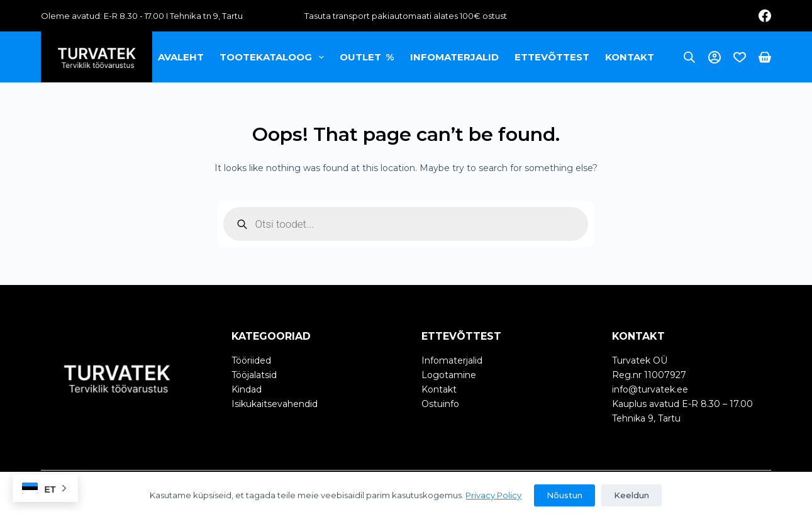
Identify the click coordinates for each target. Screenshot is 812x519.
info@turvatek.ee (650, 389)
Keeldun (631, 495)
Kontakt (630, 57)
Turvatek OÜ (640, 360)
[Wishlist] (740, 57)
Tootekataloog (274, 57)
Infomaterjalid (454, 57)
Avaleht (181, 57)
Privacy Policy (493, 495)
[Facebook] (765, 16)
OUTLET (367, 57)
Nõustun (565, 495)
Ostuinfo (440, 404)
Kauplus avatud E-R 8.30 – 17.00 (682, 404)
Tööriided (251, 360)
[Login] (715, 57)
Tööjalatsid (254, 375)
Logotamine (449, 375)
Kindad (247, 389)
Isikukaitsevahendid (275, 404)
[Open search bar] (689, 57)
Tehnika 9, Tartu (646, 418)
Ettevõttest (552, 57)
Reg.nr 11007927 (649, 375)
